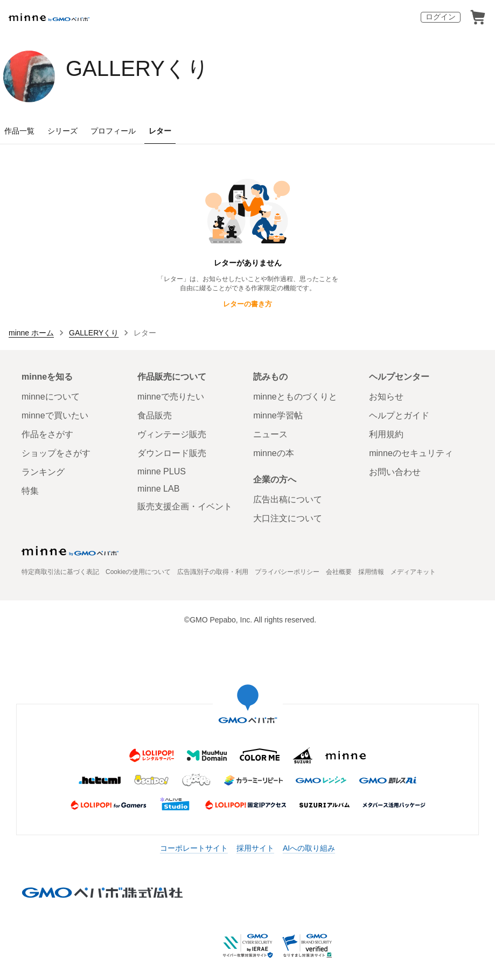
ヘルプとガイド (399, 415)
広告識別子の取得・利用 (213, 572)
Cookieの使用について (138, 572)
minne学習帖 (278, 415)
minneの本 (274, 453)
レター (160, 131)
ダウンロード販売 (172, 453)
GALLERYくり (137, 68)
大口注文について (288, 518)
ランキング (43, 472)
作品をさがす (47, 434)
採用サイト (255, 848)
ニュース (270, 434)
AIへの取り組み (309, 848)
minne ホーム (31, 333)
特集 (30, 491)
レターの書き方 (247, 304)
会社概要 (339, 572)
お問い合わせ (395, 472)
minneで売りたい (171, 397)
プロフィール (113, 131)
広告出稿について (288, 499)
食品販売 (155, 415)
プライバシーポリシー (287, 572)
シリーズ (62, 131)
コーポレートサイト (194, 848)
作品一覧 (19, 131)
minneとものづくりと (295, 397)
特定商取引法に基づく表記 (60, 572)
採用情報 (371, 572)
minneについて (51, 397)
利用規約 (386, 434)
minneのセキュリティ (411, 453)
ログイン (441, 17)
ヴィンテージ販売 (172, 434)
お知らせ (386, 397)
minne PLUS (162, 471)
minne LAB (158, 489)
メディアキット (413, 572)
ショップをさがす (56, 453)
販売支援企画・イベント (185, 506)
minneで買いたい (55, 415)
